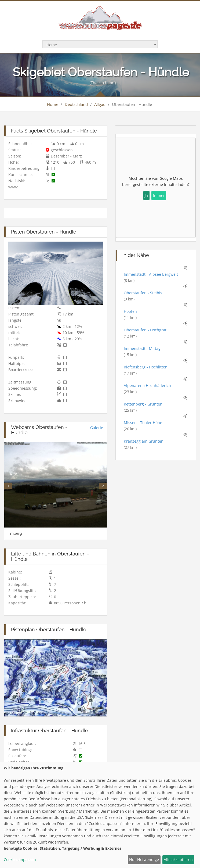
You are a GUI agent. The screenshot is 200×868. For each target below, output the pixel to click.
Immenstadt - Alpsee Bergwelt (151, 274)
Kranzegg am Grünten (144, 441)
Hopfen (130, 311)
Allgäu (100, 104)
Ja (146, 196)
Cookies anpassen (20, 860)
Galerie (97, 428)
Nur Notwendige (144, 860)
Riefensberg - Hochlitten (146, 367)
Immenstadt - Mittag (142, 348)
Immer (159, 196)
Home (53, 104)
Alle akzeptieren (178, 860)
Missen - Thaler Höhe (143, 423)
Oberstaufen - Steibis (143, 293)
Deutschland (76, 104)
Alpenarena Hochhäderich (147, 385)
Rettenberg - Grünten (143, 404)
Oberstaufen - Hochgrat (145, 330)
